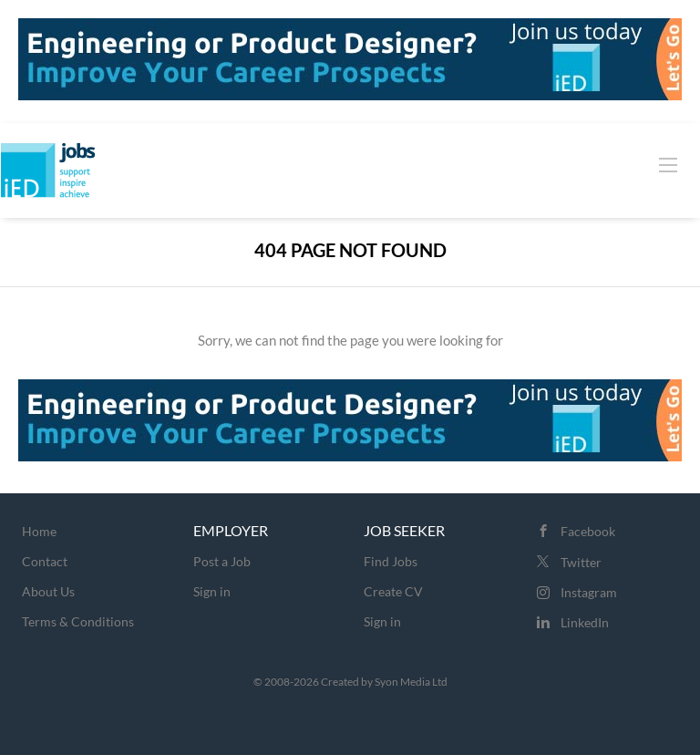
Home (39, 531)
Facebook (588, 531)
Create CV (393, 591)
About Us (48, 591)
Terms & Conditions (78, 621)
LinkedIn (585, 622)
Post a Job (222, 561)
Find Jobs (391, 561)
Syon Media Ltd (411, 682)
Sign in (212, 591)
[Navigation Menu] (668, 164)
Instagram (589, 592)
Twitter (581, 562)
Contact (45, 561)
